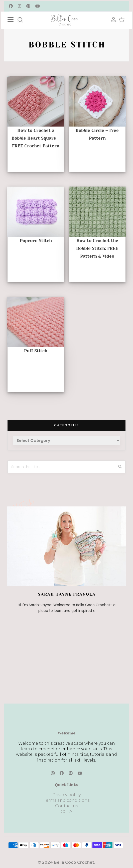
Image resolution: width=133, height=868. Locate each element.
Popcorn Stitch (36, 241)
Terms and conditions (67, 800)
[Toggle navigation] (16, 19)
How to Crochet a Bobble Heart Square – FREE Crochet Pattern (36, 138)
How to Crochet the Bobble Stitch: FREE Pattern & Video (97, 248)
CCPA (66, 812)
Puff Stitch (36, 351)
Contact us (66, 806)
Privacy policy (66, 795)
